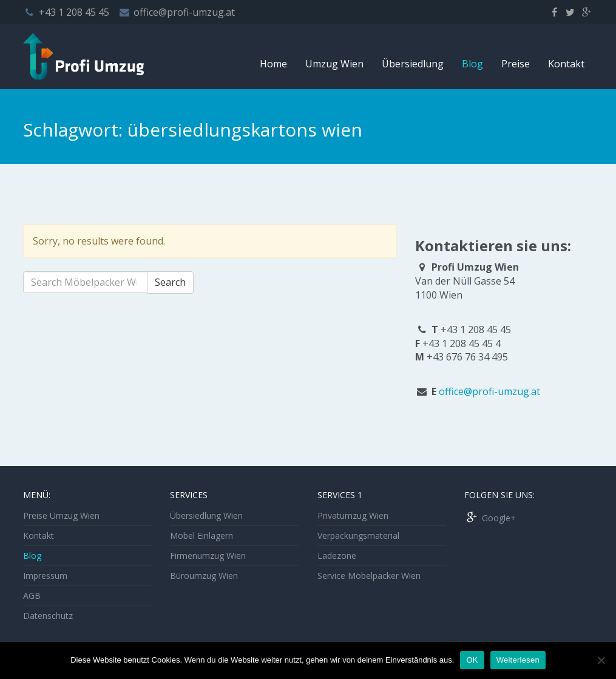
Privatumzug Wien (353, 515)
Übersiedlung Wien (206, 515)
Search (170, 282)
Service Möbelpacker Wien (369, 576)
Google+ (490, 518)
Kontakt (566, 64)
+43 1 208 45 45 (74, 12)
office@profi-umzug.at (184, 12)
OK (472, 660)
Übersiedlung (413, 64)
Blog (472, 64)
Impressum (45, 576)
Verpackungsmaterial (358, 535)
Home (273, 64)
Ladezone (337, 556)
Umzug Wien (334, 64)
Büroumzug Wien (204, 576)
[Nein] (601, 660)
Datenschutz (48, 616)
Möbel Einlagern (201, 535)
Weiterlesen (518, 660)
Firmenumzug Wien (208, 556)
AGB (32, 596)
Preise (516, 64)
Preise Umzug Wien (61, 515)
